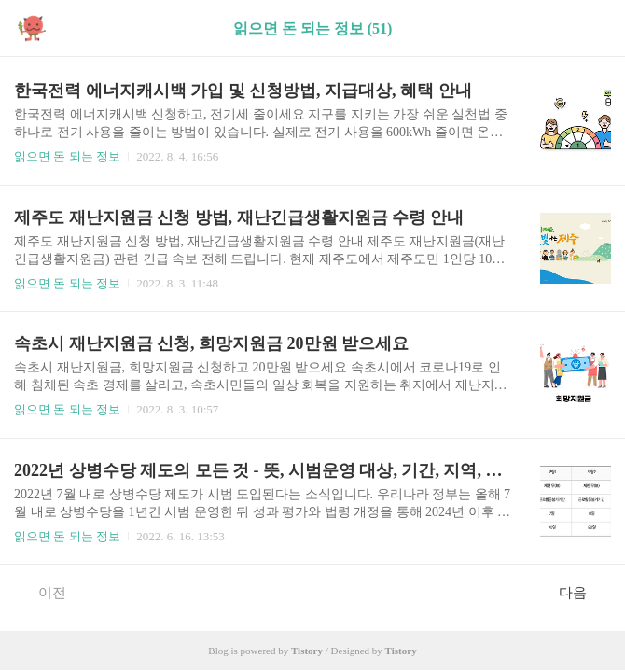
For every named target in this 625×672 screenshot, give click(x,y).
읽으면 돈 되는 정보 (67, 156)
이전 (42, 592)
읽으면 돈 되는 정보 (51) (313, 28)
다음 (583, 592)
